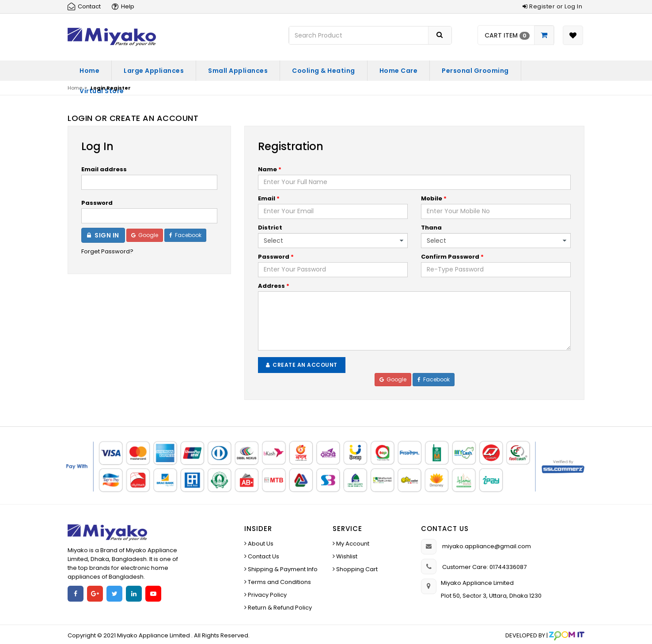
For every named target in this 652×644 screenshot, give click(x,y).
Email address (104, 169)
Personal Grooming (475, 71)
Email (269, 198)
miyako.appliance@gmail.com (487, 546)
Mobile (434, 198)
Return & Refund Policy (279, 608)
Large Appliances (154, 71)
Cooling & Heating (324, 71)
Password (97, 203)
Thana (431, 228)
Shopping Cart (356, 569)
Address (274, 286)
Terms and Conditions (279, 582)
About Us (260, 544)
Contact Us (263, 556)
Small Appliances (238, 71)
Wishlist (346, 556)
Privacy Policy (267, 595)
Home (89, 71)
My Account (352, 544)
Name (270, 169)
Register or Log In (552, 6)
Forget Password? (107, 251)
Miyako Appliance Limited (154, 635)
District (270, 228)
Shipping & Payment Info (282, 569)
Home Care (399, 71)
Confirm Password (452, 257)
